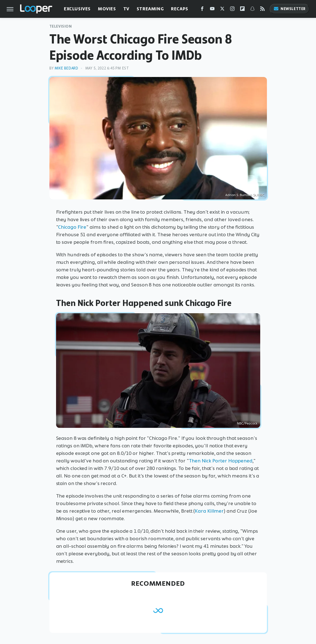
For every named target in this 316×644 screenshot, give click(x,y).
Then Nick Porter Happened (221, 461)
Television (61, 26)
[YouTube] (212, 10)
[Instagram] (232, 10)
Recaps (180, 9)
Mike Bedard (67, 68)
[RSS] (262, 10)
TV (126, 9)
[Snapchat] (252, 10)
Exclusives (77, 9)
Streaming (150, 9)
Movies (107, 9)
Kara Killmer (209, 511)
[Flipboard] (242, 10)
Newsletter (290, 9)
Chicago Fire (72, 227)
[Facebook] (202, 10)
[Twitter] (222, 10)
